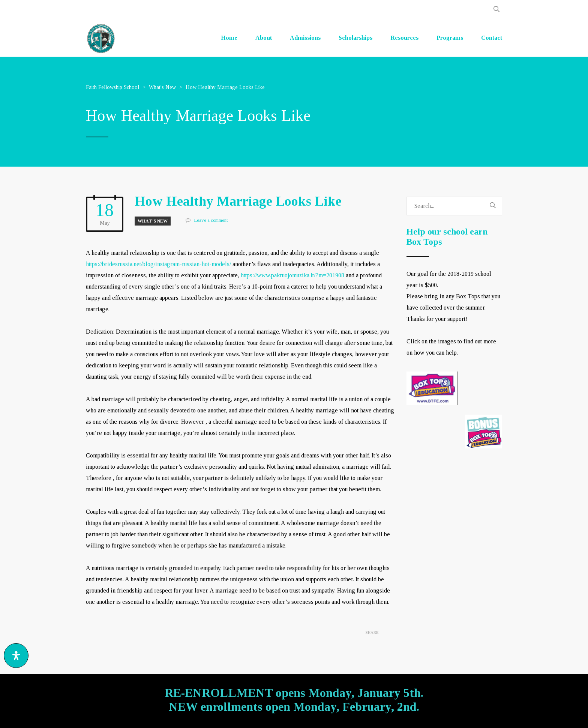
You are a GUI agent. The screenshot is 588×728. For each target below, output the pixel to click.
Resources (404, 38)
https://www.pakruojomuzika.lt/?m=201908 (292, 275)
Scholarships (355, 38)
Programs (450, 38)
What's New (153, 221)
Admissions (305, 38)
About (264, 38)
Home (229, 38)
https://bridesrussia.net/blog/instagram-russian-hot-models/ (158, 264)
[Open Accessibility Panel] (16, 656)
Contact (492, 38)
